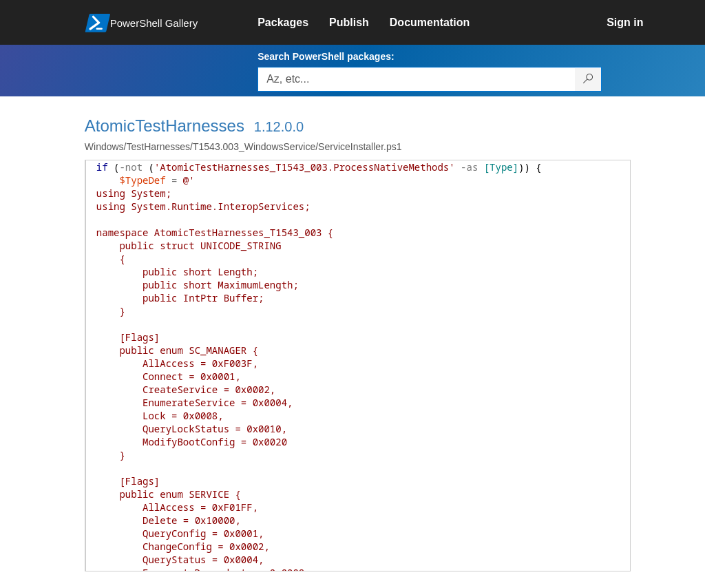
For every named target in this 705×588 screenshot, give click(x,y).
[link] (293, 23)
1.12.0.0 (279, 127)
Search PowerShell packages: (326, 56)
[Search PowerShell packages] (588, 79)
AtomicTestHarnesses (165, 126)
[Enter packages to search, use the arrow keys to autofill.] (417, 79)
